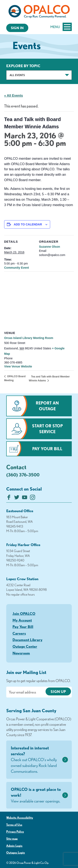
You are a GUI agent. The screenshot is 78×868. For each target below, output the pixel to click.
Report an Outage (47, 406)
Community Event (17, 268)
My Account (22, 620)
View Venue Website (18, 366)
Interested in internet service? (36, 760)
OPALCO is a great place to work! (36, 795)
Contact (16, 467)
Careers (19, 633)
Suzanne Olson (50, 247)
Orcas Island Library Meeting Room (29, 338)
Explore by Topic (23, 66)
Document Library (27, 640)
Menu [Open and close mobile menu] (61, 27)
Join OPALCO (24, 613)
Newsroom (21, 653)
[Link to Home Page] (39, 12)
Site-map (12, 839)
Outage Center (25, 646)
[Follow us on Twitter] (17, 498)
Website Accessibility (20, 818)
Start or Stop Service (47, 429)
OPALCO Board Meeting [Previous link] (15, 378)
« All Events (14, 96)
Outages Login (16, 853)
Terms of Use (14, 825)
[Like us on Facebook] (9, 498)
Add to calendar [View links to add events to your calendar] (28, 224)
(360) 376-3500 (23, 475)
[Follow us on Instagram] (33, 498)
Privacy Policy (15, 832)
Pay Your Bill (47, 449)
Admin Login (14, 846)
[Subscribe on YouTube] (25, 498)
